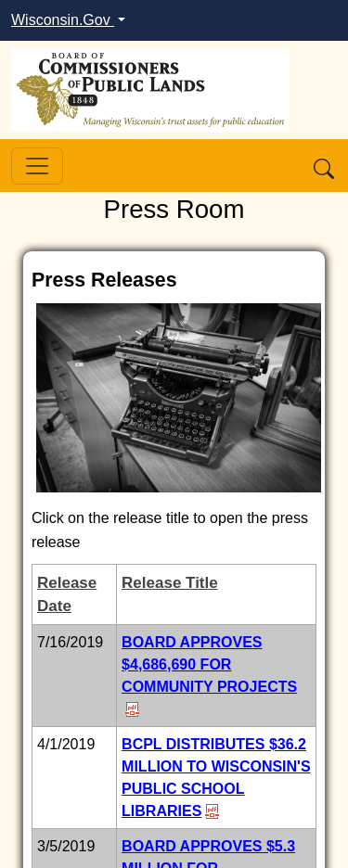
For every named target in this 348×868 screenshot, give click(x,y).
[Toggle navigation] (37, 166)
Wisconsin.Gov (63, 20)
